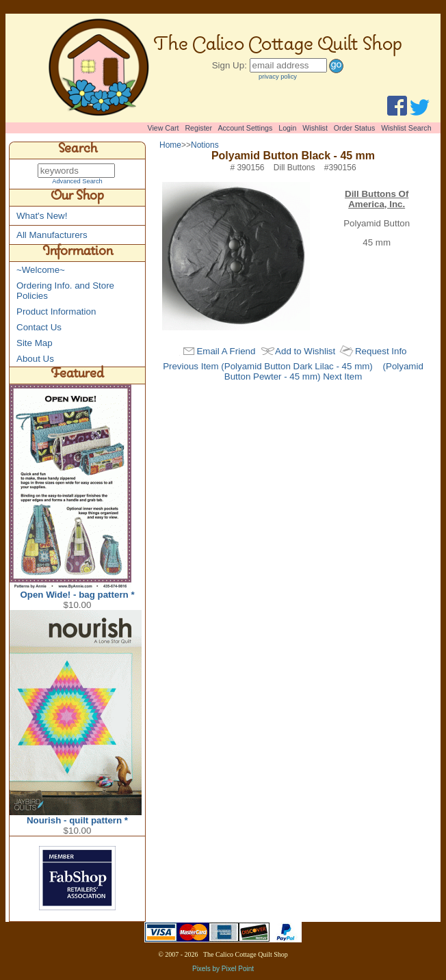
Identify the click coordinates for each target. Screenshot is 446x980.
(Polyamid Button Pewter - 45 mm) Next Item (324, 371)
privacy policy (278, 77)
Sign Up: (229, 65)
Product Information (56, 312)
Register (198, 128)
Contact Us (39, 328)
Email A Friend (226, 351)
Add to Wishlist (305, 351)
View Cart (163, 128)
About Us (35, 359)
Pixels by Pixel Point (223, 969)
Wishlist (315, 128)
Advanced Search (77, 182)
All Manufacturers (52, 236)
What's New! (42, 216)
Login (287, 128)
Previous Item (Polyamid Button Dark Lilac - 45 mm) (268, 366)
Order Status (354, 128)
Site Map (35, 344)
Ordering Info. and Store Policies (65, 291)
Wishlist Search (406, 128)
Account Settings (245, 128)
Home (170, 145)
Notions (205, 145)
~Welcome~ (41, 270)
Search (78, 150)
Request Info (381, 351)
